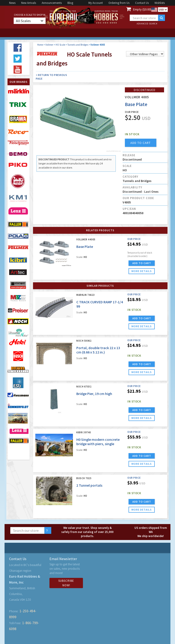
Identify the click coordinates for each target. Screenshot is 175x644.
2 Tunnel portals (89, 485)
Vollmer (49, 45)
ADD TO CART (142, 263)
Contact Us (142, 3)
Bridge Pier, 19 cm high (94, 394)
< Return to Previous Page (51, 77)
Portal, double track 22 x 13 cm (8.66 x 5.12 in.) (98, 350)
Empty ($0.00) (142, 9)
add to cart (140, 143)
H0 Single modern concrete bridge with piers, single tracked (98, 444)
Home (40, 45)
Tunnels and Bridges (78, 45)
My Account (96, 3)
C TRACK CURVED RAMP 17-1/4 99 (100, 304)
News (12, 3)
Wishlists (160, 3)
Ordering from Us (119, 3)
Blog (70, 3)
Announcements (52, 3)
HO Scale (60, 45)
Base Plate (85, 247)
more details (142, 271)
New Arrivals (29, 3)
